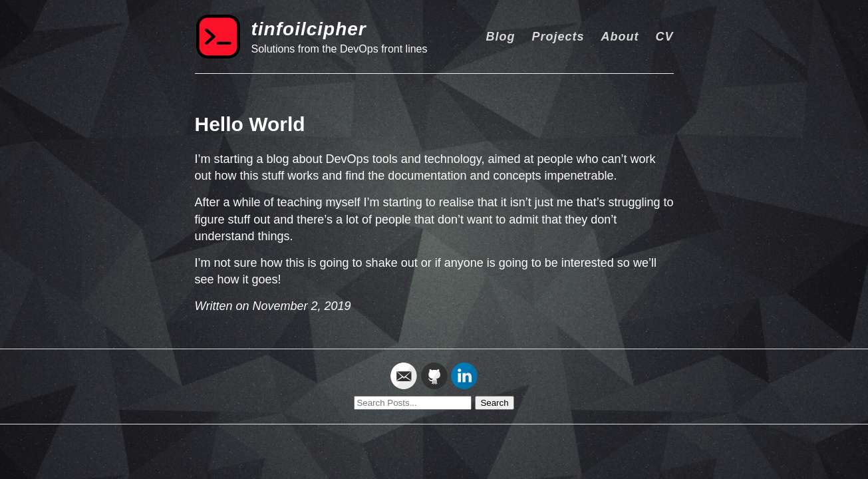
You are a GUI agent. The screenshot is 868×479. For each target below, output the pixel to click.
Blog (500, 37)
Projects (558, 37)
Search (494, 403)
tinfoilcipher (309, 29)
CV (664, 37)
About (620, 37)
